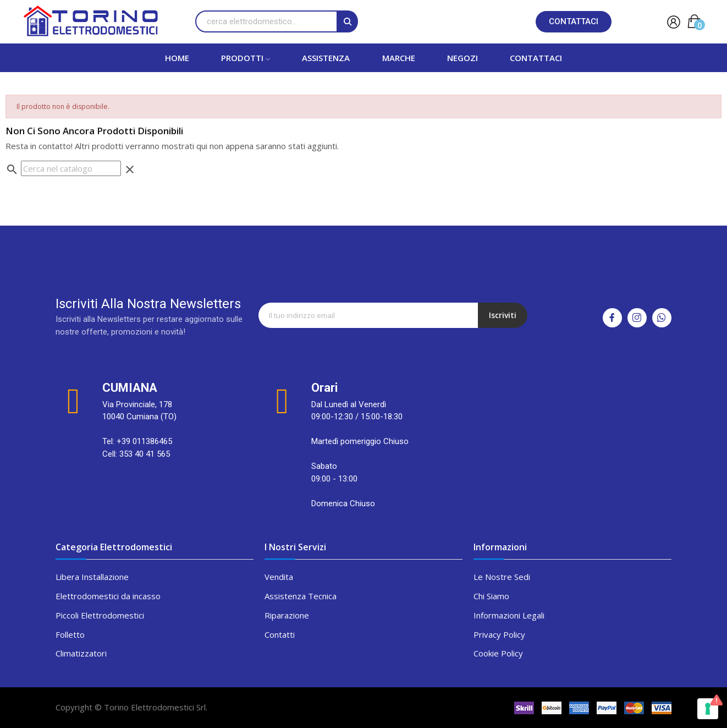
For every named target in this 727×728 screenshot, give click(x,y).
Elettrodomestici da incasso (108, 596)
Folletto (70, 634)
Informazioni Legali (509, 615)
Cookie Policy (498, 653)
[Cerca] (71, 169)
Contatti (280, 634)
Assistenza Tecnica (301, 596)
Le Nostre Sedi (502, 577)
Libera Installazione (92, 577)
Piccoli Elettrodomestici (100, 615)
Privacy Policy (499, 634)
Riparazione (287, 615)
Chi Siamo (491, 596)
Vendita (279, 577)
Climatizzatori (81, 653)
